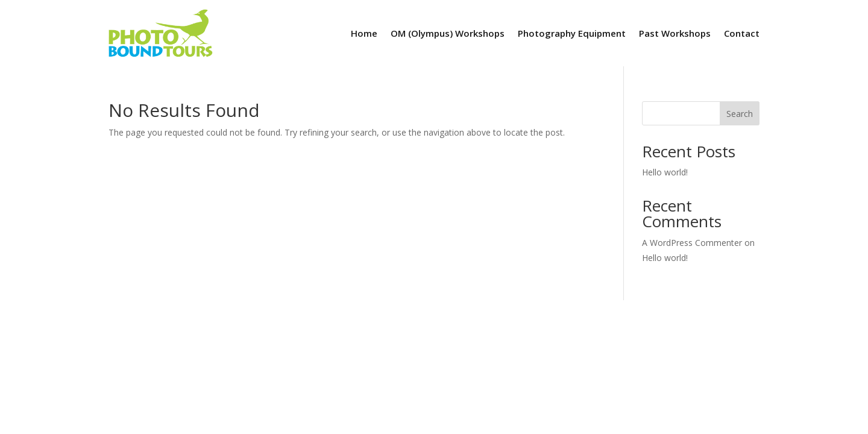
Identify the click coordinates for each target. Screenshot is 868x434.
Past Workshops (675, 33)
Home (364, 33)
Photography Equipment (572, 33)
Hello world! (665, 172)
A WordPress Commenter (692, 243)
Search (740, 114)
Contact (742, 33)
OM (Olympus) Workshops (448, 33)
